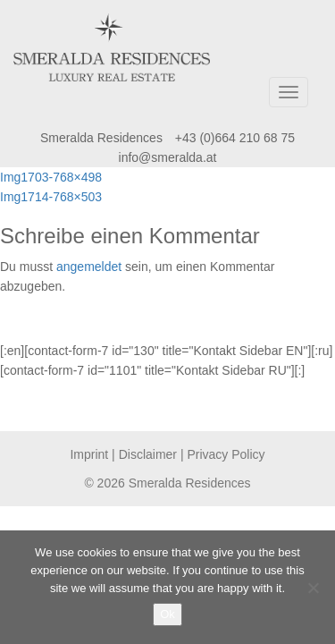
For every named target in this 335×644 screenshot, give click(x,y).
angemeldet (89, 267)
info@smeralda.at (168, 157)
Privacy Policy (226, 454)
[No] (313, 588)
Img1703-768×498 (51, 177)
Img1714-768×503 (51, 197)
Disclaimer (148, 454)
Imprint (89, 454)
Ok (167, 614)
